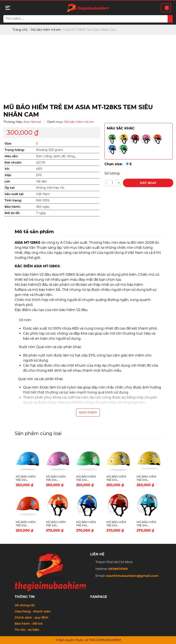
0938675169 (118, 569)
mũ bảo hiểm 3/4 (46, 290)
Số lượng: (112, 173)
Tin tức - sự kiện (27, 630)
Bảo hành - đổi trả (29, 624)
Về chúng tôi (25, 605)
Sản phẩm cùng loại (38, 433)
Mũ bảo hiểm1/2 (28, 285)
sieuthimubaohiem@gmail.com (132, 576)
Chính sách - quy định (32, 617)
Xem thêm (88, 412)
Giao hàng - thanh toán (33, 611)
